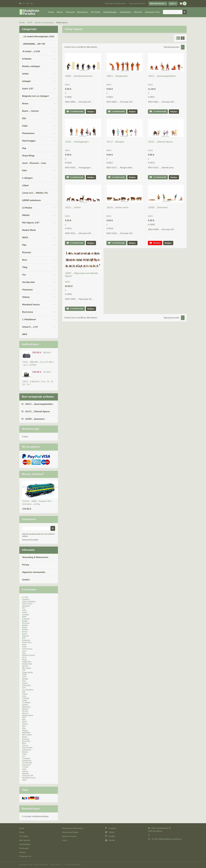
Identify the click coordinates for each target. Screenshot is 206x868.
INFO (25, 334)
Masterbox (26, 707)
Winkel (22, 23)
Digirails (25, 636)
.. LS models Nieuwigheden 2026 (38, 36)
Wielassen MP (28, 776)
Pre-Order (96, 12)
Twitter (110, 832)
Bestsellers (83, 12)
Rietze (25, 737)
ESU (24, 118)
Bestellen (157, 243)
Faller (25, 126)
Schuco (25, 746)
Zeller (24, 780)
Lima (24, 696)
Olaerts (25, 724)
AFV (24, 608)
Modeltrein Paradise (41, 864)
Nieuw (60, 12)
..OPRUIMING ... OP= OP (34, 44)
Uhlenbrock (27, 761)
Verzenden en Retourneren (115, 4)
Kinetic (25, 683)
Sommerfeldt (27, 748)
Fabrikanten (126, 12)
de (28, 4)
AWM (24, 617)
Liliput (25, 185)
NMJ (24, 720)
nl (20, 4)
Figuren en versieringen (44, 23)
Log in (172, 4)
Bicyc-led (26, 623)
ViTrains (25, 767)
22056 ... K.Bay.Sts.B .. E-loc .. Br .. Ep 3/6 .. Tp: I (38, 383)
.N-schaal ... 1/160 (31, 51)
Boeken (25, 625)
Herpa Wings (28, 156)
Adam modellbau (29, 602)
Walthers (26, 773)
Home (51, 12)
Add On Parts (27, 604)
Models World (29, 230)
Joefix (24, 675)
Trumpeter (26, 758)
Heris (24, 657)
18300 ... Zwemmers (35, 419)
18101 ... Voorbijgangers (77, 142)
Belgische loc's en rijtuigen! (36, 96)
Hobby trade (27, 664)
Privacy (26, 565)
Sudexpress (27, 750)
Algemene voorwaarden (34, 572)
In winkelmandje (77, 111)
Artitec (25, 74)
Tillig (25, 267)
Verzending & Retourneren (35, 557)
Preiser (25, 730)
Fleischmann (28, 133)
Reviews (138, 12)
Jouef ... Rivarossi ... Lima (34, 163)
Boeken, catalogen (31, 66)
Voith (24, 769)
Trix (24, 275)
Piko (24, 245)
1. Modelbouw (29, 319)
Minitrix (25, 713)
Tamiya (25, 752)
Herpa (25, 660)
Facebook (111, 828)
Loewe (25, 700)
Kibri (25, 170)
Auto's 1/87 (28, 88)
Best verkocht (25, 840)
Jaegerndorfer (28, 672)
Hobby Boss (27, 662)
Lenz (24, 688)
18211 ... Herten (73, 207)
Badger (25, 621)
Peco (24, 726)
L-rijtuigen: (28, 178)
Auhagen (26, 81)
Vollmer (26, 297)
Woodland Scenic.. (29, 778)
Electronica (28, 312)
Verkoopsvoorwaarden (73, 864)
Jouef (24, 677)
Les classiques (28, 690)
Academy (26, 599)
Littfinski (26, 698)
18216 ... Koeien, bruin (117, 207)
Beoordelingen (31, 809)
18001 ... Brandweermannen (79, 76)
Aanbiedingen (110, 12)
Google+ (110, 836)
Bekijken (91, 112)
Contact (26, 579)
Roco (25, 260)
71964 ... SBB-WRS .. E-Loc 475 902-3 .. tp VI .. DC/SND (38, 363)
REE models (27, 735)
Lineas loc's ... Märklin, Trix (35, 193)
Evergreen (26, 640)
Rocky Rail (26, 741)
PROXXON (26, 733)
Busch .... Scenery (30, 111)
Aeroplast (26, 606)
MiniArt (25, 711)
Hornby (25, 666)
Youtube (110, 840)
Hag (24, 148)
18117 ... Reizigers (115, 142)
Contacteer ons (152, 12)
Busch (25, 634)
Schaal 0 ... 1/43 (30, 327)
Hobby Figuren (62, 23)
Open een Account (157, 4)
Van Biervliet (28, 282)
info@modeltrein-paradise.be (170, 839)
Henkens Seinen (29, 655)
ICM (24, 670)
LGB (24, 692)
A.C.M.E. (25, 597)
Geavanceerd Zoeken (137, 4)
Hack (24, 651)
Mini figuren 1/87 (31, 223)
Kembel (25, 679)
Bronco (25, 632)
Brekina (25, 630)
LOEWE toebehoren (32, 200)
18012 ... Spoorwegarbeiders (39, 404)
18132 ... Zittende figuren (37, 411)
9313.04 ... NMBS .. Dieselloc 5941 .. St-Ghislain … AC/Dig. (37, 503)
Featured (70, 12)
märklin (25, 705)
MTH (24, 718)
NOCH (30, 23)
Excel (24, 645)
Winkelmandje (31, 429)
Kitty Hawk (26, 685)
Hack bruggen (29, 141)
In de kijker (24, 836)
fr (24, 4)
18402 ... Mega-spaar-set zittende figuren (81, 274)
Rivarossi (27, 252)
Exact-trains (27, 642)
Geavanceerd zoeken (30, 540)
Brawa (25, 103)
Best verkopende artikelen (38, 397)
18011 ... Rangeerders (117, 76)
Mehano (25, 709)
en (32, 4)
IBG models (27, 668)
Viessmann (27, 290)
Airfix (24, 610)
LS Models (27, 208)
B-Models (27, 59)
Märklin (26, 215)
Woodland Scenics (31, 304)
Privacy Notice (56, 864)
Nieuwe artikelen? (33, 474)
